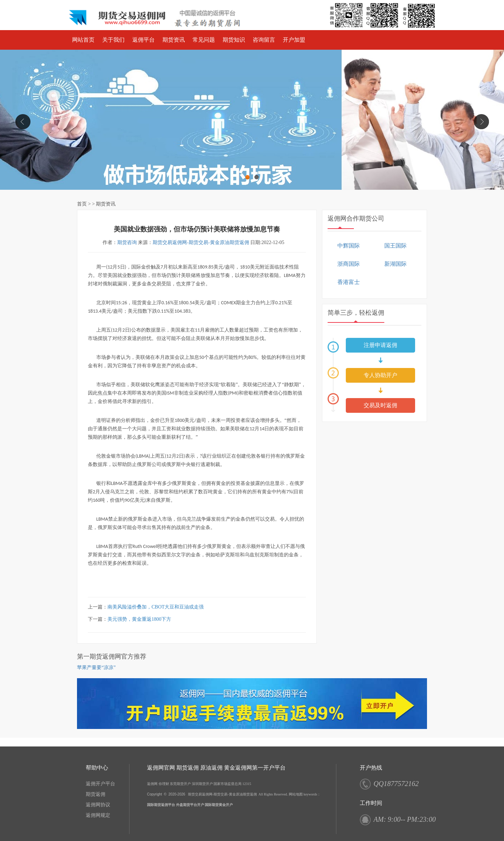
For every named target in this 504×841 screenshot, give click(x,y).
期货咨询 (127, 242)
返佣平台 (143, 40)
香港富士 (349, 282)
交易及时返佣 (380, 405)
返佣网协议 (98, 805)
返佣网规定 (98, 815)
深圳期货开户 (202, 784)
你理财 (164, 784)
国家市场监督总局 (227, 784)
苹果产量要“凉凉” (96, 668)
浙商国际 (349, 264)
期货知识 (234, 40)
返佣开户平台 (100, 784)
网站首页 (83, 40)
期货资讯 (174, 40)
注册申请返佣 (380, 345)
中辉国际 (349, 246)
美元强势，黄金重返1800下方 (139, 619)
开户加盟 (294, 40)
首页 (82, 204)
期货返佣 (96, 794)
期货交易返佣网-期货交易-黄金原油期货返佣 (201, 242)
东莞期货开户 (180, 784)
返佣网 (152, 784)
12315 (247, 784)
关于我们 (113, 40)
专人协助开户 (380, 375)
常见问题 (204, 40)
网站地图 (296, 794)
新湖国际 (395, 264)
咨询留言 (264, 40)
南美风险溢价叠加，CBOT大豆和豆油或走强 (156, 607)
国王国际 (395, 246)
